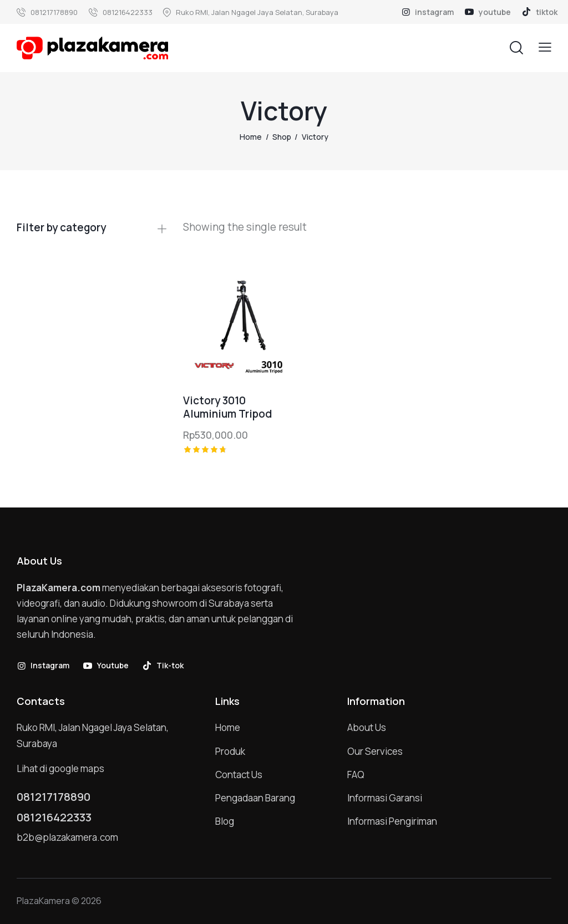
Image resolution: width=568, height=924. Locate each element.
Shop (282, 137)
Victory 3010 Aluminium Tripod (227, 407)
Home (251, 137)
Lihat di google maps (60, 768)
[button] (545, 47)
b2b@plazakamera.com (67, 837)
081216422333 (54, 818)
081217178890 (54, 797)
